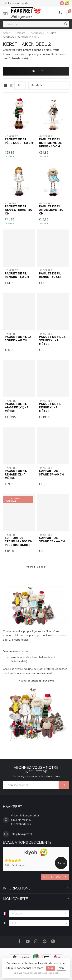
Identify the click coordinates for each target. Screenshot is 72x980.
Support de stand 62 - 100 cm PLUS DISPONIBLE (19, 542)
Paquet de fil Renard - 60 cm (17, 275)
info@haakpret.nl (22, 834)
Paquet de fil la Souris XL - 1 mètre (52, 340)
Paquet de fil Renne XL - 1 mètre (50, 408)
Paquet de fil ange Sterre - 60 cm (19, 210)
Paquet (21, 33)
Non (61, 968)
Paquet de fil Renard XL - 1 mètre (16, 474)
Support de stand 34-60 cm (52, 473)
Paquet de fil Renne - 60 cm (50, 275)
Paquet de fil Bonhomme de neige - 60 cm (50, 143)
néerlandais (38, 33)
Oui (50, 968)
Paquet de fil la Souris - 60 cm (18, 339)
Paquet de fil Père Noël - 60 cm (19, 141)
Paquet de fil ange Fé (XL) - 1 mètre (16, 408)
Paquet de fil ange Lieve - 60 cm (51, 210)
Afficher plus (54, 877)
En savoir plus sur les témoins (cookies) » (37, 973)
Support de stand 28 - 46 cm (52, 540)
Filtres (36, 71)
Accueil (7, 33)
